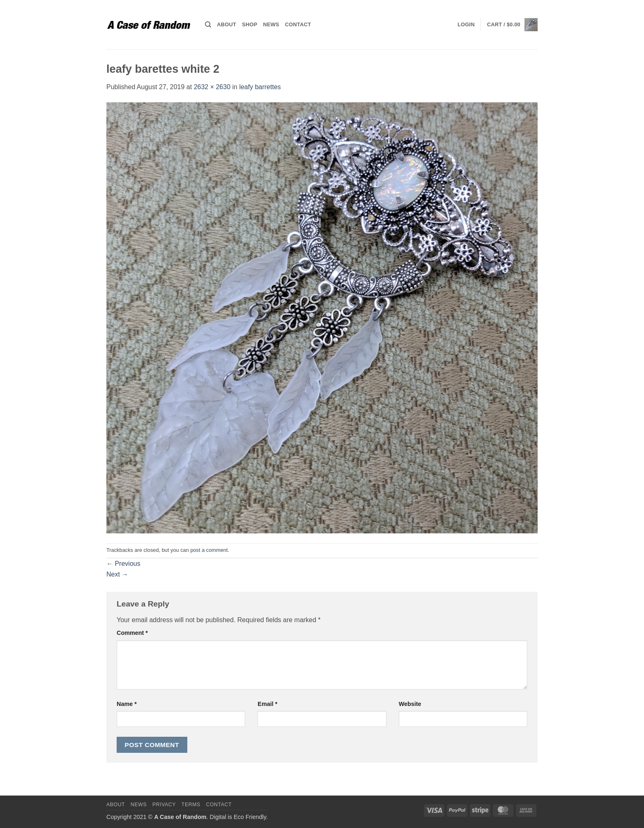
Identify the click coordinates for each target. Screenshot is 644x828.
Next (117, 574)
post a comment (209, 550)
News (271, 24)
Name (127, 704)
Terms (191, 805)
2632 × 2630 (212, 87)
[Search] (208, 25)
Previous (123, 564)
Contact (298, 24)
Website (410, 704)
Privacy (164, 805)
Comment (132, 633)
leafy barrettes (260, 87)
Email (267, 704)
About (227, 24)
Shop (250, 24)
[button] (466, 25)
